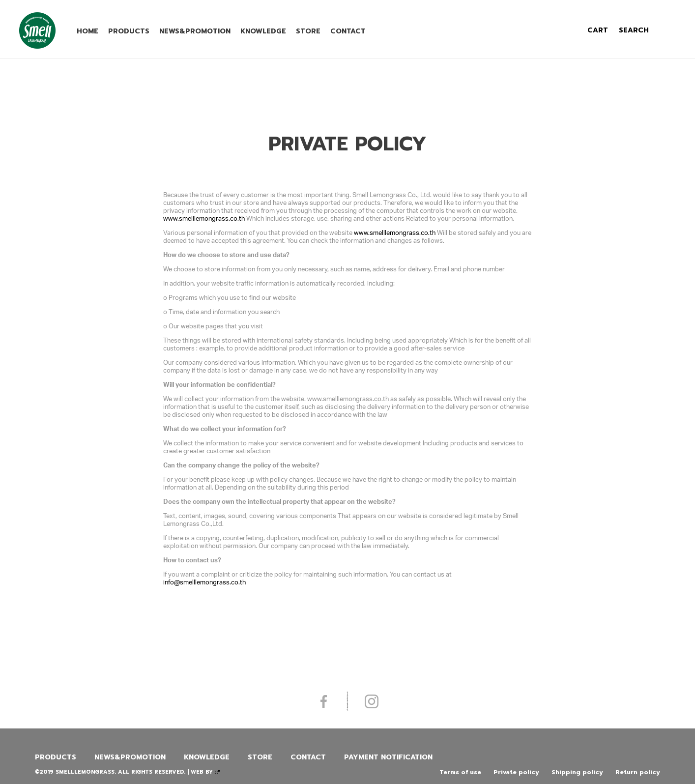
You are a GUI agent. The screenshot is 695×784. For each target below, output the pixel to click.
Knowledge (263, 31)
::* (217, 772)
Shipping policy (577, 772)
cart (598, 30)
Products (129, 31)
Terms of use (460, 772)
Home (87, 31)
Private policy (516, 772)
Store (308, 31)
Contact (348, 31)
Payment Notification (388, 757)
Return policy (638, 772)
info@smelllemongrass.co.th (204, 582)
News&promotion (195, 31)
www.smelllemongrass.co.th (204, 218)
